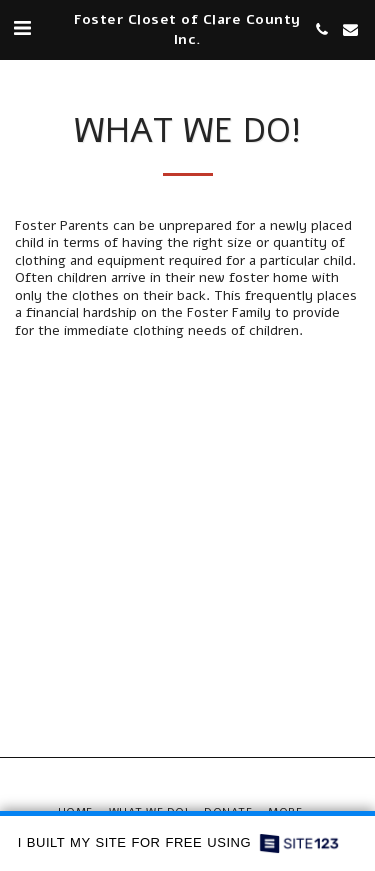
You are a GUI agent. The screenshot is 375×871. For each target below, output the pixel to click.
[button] (22, 28)
